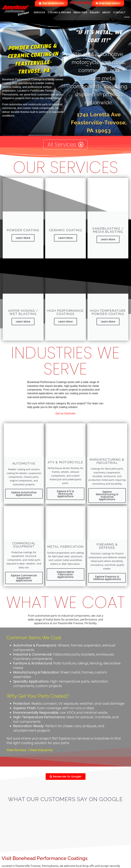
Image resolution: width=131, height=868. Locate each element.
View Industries (41, 750)
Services (39, 12)
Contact (119, 12)
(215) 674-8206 (80, 3)
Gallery (95, 12)
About (106, 12)
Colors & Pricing (59, 12)
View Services (16, 750)
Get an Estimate (65, 413)
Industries (80, 12)
